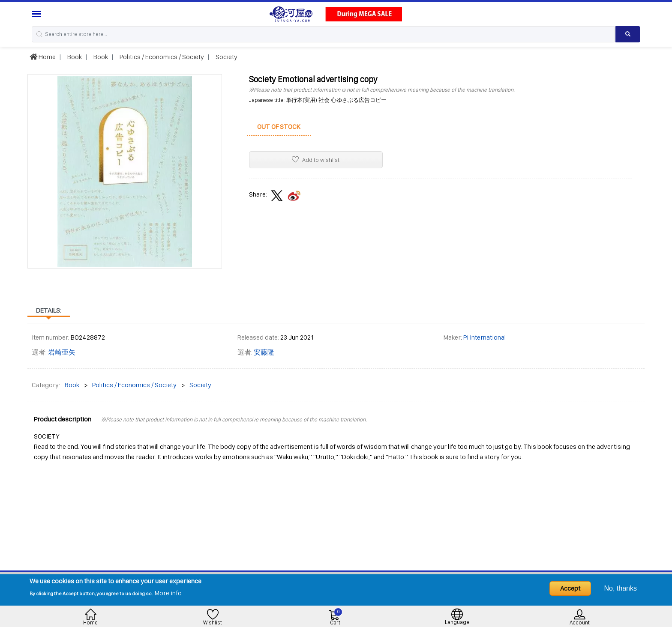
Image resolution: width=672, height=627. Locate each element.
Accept (570, 588)
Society (226, 57)
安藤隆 (264, 352)
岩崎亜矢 (62, 352)
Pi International (484, 337)
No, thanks (621, 588)
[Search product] (628, 34)
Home (43, 57)
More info (168, 593)
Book (74, 57)
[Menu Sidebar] (37, 14)
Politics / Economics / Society (161, 57)
